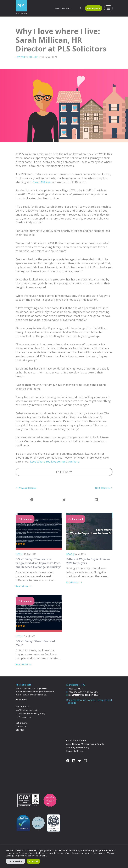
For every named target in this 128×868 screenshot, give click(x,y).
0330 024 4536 (76, 692)
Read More (23, 589)
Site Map (20, 733)
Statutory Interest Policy (78, 751)
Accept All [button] (33, 861)
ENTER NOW (64, 475)
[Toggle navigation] (108, 10)
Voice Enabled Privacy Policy (32, 717)
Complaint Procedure (76, 743)
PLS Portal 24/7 (23, 710)
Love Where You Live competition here (55, 464)
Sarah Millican (42, 185)
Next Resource (103, 491)
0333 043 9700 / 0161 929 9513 (84, 695)
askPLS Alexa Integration (27, 713)
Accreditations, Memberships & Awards (85, 747)
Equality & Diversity (75, 754)
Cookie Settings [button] (16, 861)
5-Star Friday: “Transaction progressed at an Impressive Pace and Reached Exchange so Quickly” (38, 566)
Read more (21, 703)
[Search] (66, 10)
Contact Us (21, 729)
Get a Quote (94, 10)
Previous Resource (27, 491)
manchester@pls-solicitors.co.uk (84, 698)
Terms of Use (25, 720)
